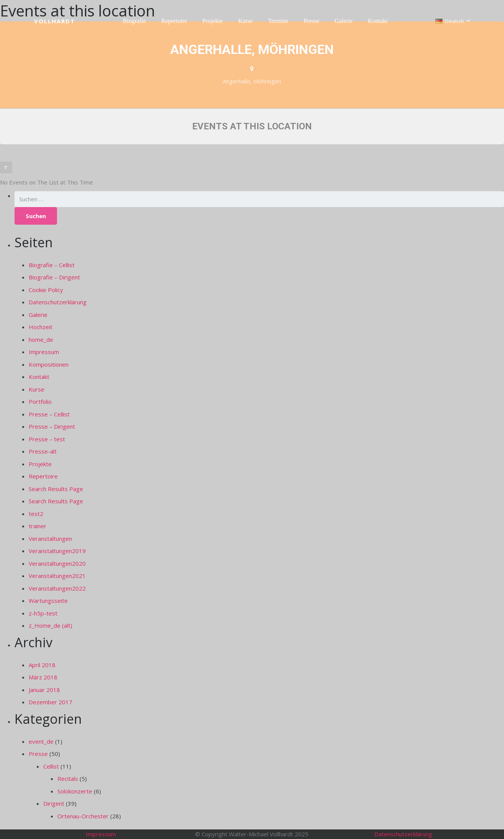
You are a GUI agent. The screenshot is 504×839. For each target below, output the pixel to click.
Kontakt (39, 377)
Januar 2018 (44, 690)
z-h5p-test (43, 613)
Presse (38, 754)
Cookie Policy (46, 290)
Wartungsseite (48, 601)
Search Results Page (56, 489)
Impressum (44, 352)
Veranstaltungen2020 (57, 563)
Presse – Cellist (49, 414)
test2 (36, 514)
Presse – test (47, 439)
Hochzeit (41, 327)
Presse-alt (43, 451)
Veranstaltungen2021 (57, 576)
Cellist (51, 766)
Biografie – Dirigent (54, 277)
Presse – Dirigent (52, 426)
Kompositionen (49, 364)
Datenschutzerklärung (58, 302)
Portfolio (40, 402)
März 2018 (43, 677)
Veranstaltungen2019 (57, 551)
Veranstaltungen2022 (57, 588)
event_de (41, 741)
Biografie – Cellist (52, 265)
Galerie (38, 315)
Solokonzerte (75, 791)
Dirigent (54, 803)
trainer (38, 526)
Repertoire (43, 476)
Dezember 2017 (51, 702)
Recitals (68, 779)
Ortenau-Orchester (83, 816)
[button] (453, 21)
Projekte (40, 464)
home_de (41, 340)
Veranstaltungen (50, 539)
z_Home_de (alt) (51, 625)
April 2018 (42, 665)
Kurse (37, 389)
